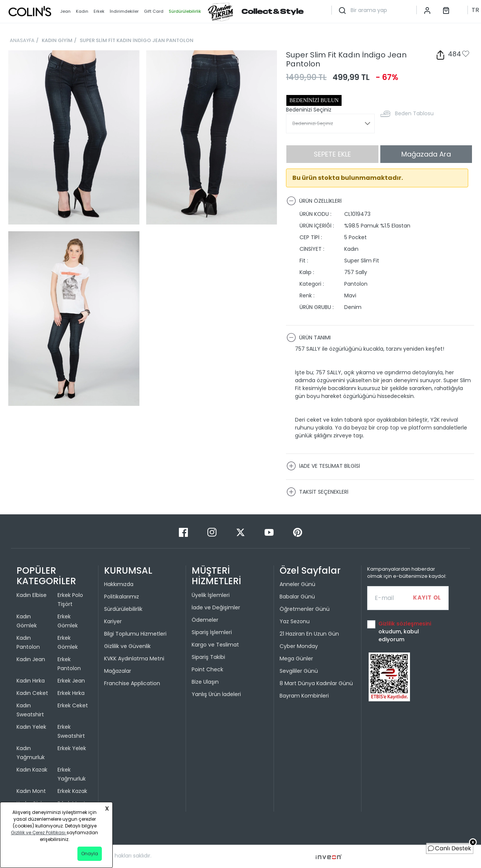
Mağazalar (118, 671)
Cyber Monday (299, 646)
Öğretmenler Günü (305, 609)
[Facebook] (184, 532)
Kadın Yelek (31, 727)
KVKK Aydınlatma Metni (134, 659)
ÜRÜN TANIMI (309, 338)
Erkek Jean (71, 681)
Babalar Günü (297, 597)
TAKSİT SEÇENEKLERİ (317, 492)
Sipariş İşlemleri (212, 632)
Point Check (207, 669)
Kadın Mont (31, 791)
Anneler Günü (297, 584)
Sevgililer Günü (299, 671)
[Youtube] (270, 532)
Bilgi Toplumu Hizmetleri (135, 634)
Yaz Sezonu (295, 621)
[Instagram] (213, 532)
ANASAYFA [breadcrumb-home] (22, 40)
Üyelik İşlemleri (211, 595)
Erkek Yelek (72, 748)
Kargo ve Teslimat (215, 645)
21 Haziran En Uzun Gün (309, 634)
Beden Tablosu (414, 113)
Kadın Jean (31, 659)
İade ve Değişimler (216, 607)
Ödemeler (205, 620)
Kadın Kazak (32, 770)
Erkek (99, 11)
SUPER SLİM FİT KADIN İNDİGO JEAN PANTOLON (137, 40)
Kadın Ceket (32, 693)
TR (475, 10)
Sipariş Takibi (208, 657)
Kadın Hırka (31, 681)
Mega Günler (296, 659)
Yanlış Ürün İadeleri (216, 694)
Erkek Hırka (71, 693)
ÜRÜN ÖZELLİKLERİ (314, 201)
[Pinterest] (298, 532)
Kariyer (113, 621)
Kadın (82, 11)
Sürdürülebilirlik (123, 609)
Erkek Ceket (73, 705)
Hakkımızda (119, 584)
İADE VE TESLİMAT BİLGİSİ (323, 466)
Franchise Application (132, 683)
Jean (65, 11)
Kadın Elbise (32, 595)
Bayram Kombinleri (304, 696)
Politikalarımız (122, 597)
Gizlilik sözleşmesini (405, 624)
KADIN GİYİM (57, 40)
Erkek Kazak (72, 791)
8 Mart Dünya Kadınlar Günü (316, 683)
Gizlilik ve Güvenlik (127, 646)
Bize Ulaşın (205, 682)
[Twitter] (241, 532)
